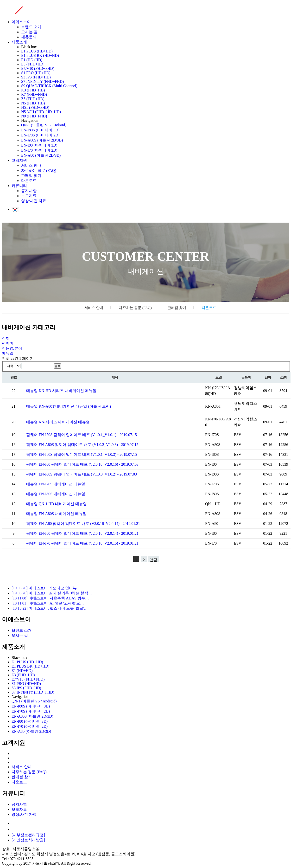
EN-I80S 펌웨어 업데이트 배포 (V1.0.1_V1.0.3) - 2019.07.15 (88, 454)
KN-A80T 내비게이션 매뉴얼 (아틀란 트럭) (75, 406)
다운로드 (29, 181)
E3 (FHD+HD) (33, 64)
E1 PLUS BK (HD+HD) (40, 55)
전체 (6, 338)
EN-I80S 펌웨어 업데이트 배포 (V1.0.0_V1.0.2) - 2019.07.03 (88, 474)
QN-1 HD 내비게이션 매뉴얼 (63, 504)
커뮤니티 (19, 186)
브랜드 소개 (31, 27)
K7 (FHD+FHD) (34, 94)
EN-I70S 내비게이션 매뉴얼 (62, 484)
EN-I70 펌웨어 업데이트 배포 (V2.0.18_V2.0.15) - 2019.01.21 (89, 543)
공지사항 (29, 191)
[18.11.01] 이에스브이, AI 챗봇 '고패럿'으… (48, 603)
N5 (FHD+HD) (33, 103)
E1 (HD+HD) (32, 60)
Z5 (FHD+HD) (33, 99)
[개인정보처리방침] (28, 840)
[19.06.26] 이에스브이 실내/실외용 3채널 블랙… (52, 593)
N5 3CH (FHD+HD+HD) (41, 112)
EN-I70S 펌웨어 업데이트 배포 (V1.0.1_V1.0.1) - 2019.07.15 (88, 435)
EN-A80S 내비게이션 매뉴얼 (63, 514)
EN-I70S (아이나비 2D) (40, 135)
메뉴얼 (8, 353)
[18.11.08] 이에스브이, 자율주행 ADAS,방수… (50, 598)
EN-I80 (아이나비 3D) (39, 145)
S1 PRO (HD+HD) (36, 73)
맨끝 (153, 560)
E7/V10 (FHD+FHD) (38, 68)
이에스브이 (21, 22)
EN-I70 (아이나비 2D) (39, 150)
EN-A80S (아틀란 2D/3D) (42, 140)
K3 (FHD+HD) (33, 90)
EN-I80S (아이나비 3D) (40, 130)
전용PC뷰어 (12, 348)
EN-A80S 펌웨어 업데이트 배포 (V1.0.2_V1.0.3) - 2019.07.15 (89, 445)
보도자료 (29, 196)
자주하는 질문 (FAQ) (39, 170)
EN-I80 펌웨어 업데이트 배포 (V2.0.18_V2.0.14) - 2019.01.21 (89, 533)
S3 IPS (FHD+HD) (36, 77)
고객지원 (19, 160)
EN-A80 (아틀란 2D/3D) (41, 155)
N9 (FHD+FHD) (34, 116)
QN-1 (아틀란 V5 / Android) (44, 125)
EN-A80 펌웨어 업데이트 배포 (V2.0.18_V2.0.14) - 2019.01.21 (89, 524)
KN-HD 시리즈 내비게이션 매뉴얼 (68, 391)
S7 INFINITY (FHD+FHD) (42, 81)
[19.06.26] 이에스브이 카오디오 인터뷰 (44, 588)
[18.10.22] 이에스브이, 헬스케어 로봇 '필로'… (50, 608)
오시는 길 (29, 32)
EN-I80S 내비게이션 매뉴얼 (62, 494)
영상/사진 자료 (34, 201)
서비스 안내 (31, 165)
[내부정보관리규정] (28, 835)
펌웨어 (8, 343)
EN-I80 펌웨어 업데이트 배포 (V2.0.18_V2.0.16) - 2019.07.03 (89, 464)
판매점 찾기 (31, 176)
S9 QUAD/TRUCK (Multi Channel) (49, 86)
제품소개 (19, 42)
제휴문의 (29, 37)
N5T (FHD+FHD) (35, 107)
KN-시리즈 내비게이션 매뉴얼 (64, 422)
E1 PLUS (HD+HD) (37, 51)
